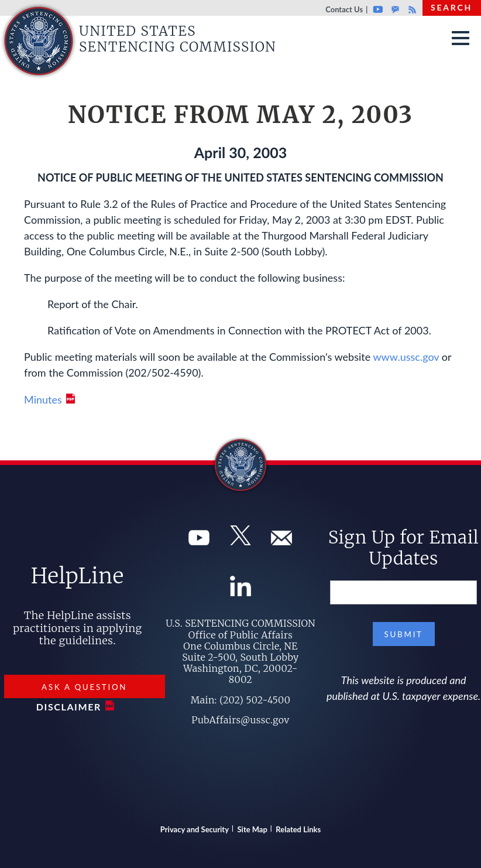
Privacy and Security (195, 829)
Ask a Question (84, 687)
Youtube (378, 9)
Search (451, 7)
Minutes (43, 399)
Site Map (252, 829)
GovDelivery (395, 9)
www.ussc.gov (406, 357)
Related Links (298, 829)
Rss (411, 9)
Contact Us (344, 9)
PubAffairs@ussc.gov (240, 720)
